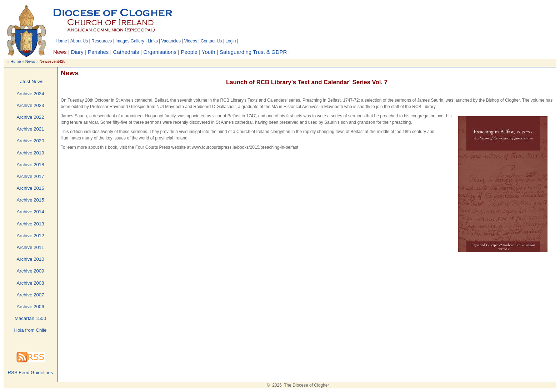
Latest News (31, 82)
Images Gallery (130, 41)
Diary (77, 52)
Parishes (98, 52)
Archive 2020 (31, 141)
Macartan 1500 (30, 318)
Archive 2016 (31, 188)
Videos (191, 41)
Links (153, 41)
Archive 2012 (31, 236)
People (189, 52)
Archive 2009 (31, 271)
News (30, 61)
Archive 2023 (31, 105)
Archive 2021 (31, 129)
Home (61, 41)
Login (231, 41)
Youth (209, 52)
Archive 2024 (31, 94)
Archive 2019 (31, 153)
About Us (79, 41)
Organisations (160, 52)
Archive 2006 (31, 307)
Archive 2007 (31, 295)
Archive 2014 (31, 212)
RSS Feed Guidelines (31, 373)
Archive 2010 (31, 259)
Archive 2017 (31, 176)
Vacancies (171, 41)
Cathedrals (126, 52)
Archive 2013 (31, 224)
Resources (102, 41)
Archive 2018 (31, 165)
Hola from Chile (31, 330)
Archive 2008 (31, 283)
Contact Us (211, 41)
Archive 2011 (31, 247)
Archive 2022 (31, 117)
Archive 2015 (31, 200)
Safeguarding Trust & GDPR (253, 52)
